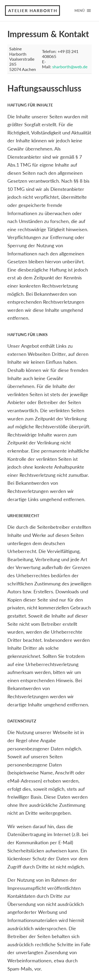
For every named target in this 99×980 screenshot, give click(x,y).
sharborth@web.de (70, 67)
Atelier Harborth (33, 10)
